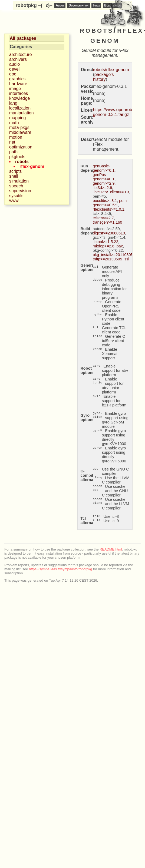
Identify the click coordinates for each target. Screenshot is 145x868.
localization (20, 108)
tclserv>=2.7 (103, 218)
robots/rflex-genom (111, 70)
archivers (18, 59)
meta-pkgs (19, 127)
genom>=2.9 (104, 183)
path (13, 152)
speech (16, 186)
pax (120, 246)
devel (14, 69)
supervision (20, 191)
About (60, 5)
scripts (15, 171)
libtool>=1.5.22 (106, 242)
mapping (17, 118)
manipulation (22, 113)
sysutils (16, 196)
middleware (20, 132)
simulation (19, 181)
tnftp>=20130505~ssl (111, 259)
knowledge (20, 98)
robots (22, 162)
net (12, 142)
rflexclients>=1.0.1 (109, 209)
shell (14, 176)
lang (13, 103)
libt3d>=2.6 (102, 188)
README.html (111, 549)
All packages (23, 38)
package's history (103, 77)
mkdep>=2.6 (104, 246)
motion (16, 137)
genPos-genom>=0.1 (104, 177)
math (14, 123)
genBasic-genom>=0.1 (104, 168)
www (14, 201)
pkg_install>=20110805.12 (116, 255)
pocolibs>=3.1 (105, 201)
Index (96, 5)
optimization (21, 147)
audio (14, 64)
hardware (18, 84)
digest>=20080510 (109, 233)
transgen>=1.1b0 (108, 222)
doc (13, 74)
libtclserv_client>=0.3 (111, 192)
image (15, 89)
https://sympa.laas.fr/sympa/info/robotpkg (60, 569)
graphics (17, 79)
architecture (21, 54)
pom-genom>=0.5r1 (110, 203)
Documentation (79, 5)
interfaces (19, 93)
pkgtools (17, 157)
